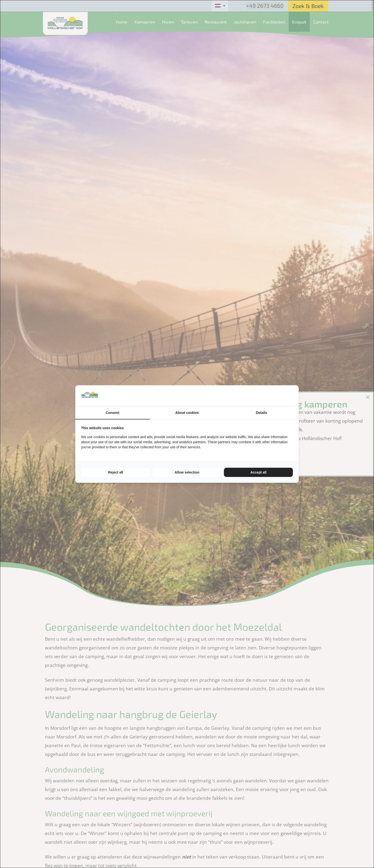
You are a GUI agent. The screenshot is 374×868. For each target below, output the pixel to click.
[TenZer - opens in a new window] (293, 396)
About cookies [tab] (187, 413)
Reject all (115, 472)
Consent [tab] (112, 413)
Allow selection (187, 472)
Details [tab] (262, 413)
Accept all (258, 472)
